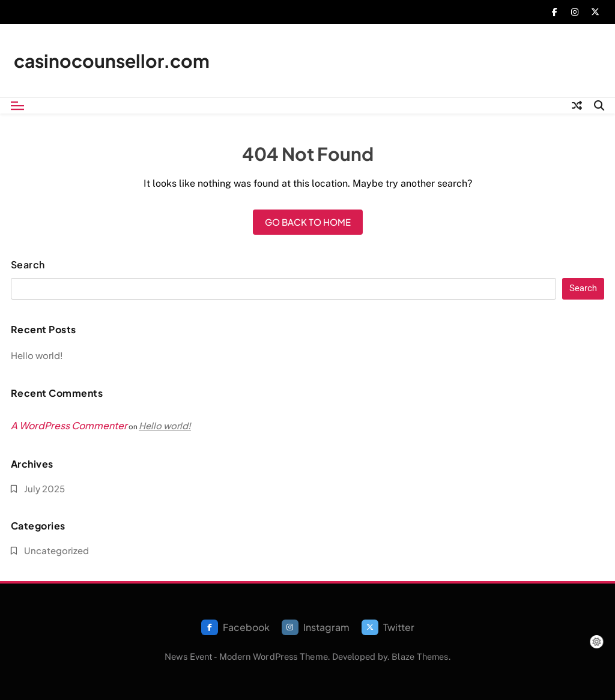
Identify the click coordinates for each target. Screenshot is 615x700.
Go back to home (308, 222)
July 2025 (44, 488)
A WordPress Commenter (69, 425)
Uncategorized (56, 550)
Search (28, 265)
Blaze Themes (420, 656)
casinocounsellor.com (112, 61)
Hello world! (37, 355)
